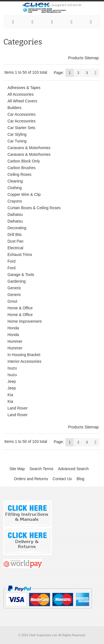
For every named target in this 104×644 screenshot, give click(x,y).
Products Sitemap (84, 58)
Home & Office (20, 308)
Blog (80, 479)
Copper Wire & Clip (24, 194)
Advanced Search (73, 469)
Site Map (17, 469)
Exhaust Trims (20, 255)
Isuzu (12, 368)
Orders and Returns (31, 479)
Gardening (17, 281)
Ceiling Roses (19, 174)
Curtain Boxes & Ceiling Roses (34, 208)
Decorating (17, 228)
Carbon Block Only (24, 161)
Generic (14, 288)
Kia (10, 395)
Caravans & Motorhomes (29, 148)
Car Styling (17, 134)
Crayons (15, 201)
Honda (13, 328)
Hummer (15, 341)
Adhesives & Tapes (24, 88)
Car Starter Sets (21, 128)
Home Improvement (25, 321)
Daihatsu (15, 214)
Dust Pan (16, 241)
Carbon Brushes (21, 168)
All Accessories (21, 94)
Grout (12, 301)
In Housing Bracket (24, 355)
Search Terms (41, 469)
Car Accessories (21, 114)
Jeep (12, 381)
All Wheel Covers (22, 101)
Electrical (15, 248)
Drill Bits (15, 235)
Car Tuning (17, 141)
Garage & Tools (21, 275)
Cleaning (15, 181)
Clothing (15, 188)
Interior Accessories (24, 361)
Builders (15, 108)
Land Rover (17, 408)
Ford (12, 261)
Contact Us (62, 479)
